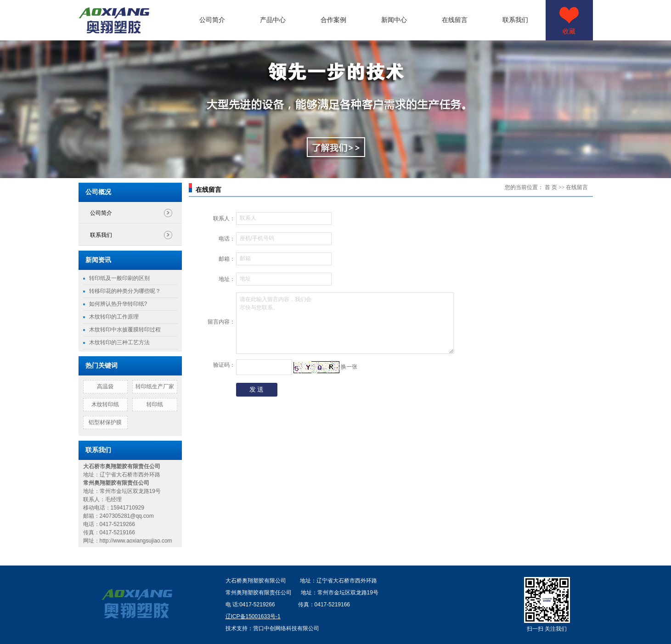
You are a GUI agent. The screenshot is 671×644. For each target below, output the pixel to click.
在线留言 (455, 20)
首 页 (551, 187)
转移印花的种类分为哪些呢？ (125, 291)
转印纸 (155, 404)
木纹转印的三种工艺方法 (119, 342)
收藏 (569, 31)
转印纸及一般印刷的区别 (119, 278)
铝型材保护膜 (105, 422)
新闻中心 (394, 20)
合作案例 (333, 20)
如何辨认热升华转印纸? (118, 304)
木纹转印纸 (105, 404)
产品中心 (273, 20)
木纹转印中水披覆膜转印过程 (125, 330)
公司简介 (212, 20)
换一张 (349, 367)
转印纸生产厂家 (155, 386)
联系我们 (515, 20)
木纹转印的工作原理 (114, 317)
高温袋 (105, 386)
